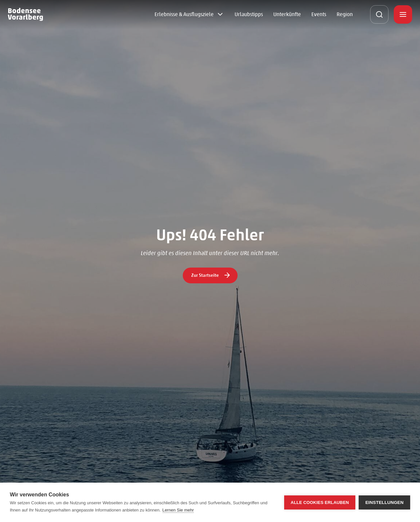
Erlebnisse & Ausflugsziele (184, 14)
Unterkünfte (287, 14)
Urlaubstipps (249, 14)
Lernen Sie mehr (178, 510)
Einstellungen (384, 502)
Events (319, 14)
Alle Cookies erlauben (320, 502)
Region (345, 14)
